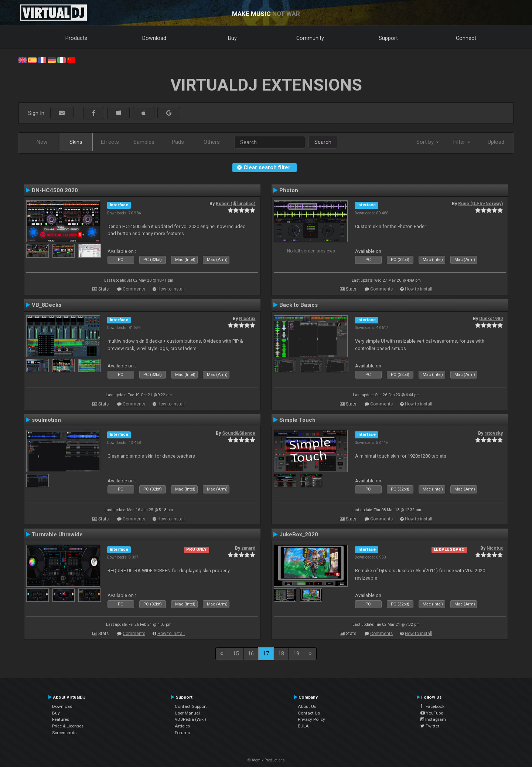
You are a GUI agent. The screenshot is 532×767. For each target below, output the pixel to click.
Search (323, 142)
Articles (182, 726)
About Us (307, 706)
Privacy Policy (311, 719)
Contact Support (191, 706)
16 (251, 654)
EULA (303, 726)
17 (266, 654)
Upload (496, 142)
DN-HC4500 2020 (55, 190)
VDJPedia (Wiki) (190, 719)
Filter (462, 142)
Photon (289, 190)
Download (154, 38)
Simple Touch (297, 420)
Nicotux (247, 319)
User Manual (187, 713)
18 (281, 654)
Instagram (433, 719)
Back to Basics (299, 305)
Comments (134, 289)
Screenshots (64, 733)
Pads (178, 142)
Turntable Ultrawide (57, 534)
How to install (171, 289)
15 (236, 654)
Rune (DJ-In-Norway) (480, 204)
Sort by (428, 142)
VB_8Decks (47, 305)
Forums (182, 733)
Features (61, 719)
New (42, 142)
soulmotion (46, 420)
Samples (144, 142)
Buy (232, 38)
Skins (76, 142)
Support (388, 38)
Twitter (430, 726)
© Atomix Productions (266, 760)
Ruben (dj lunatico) (236, 204)
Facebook (432, 706)
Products (76, 38)
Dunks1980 (491, 319)
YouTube (432, 713)
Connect (466, 38)
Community (310, 38)
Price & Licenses (68, 726)
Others (212, 142)
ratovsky (494, 433)
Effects (110, 142)
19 (296, 654)
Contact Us (309, 713)
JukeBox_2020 (299, 534)
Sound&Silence (239, 433)
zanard (248, 548)
